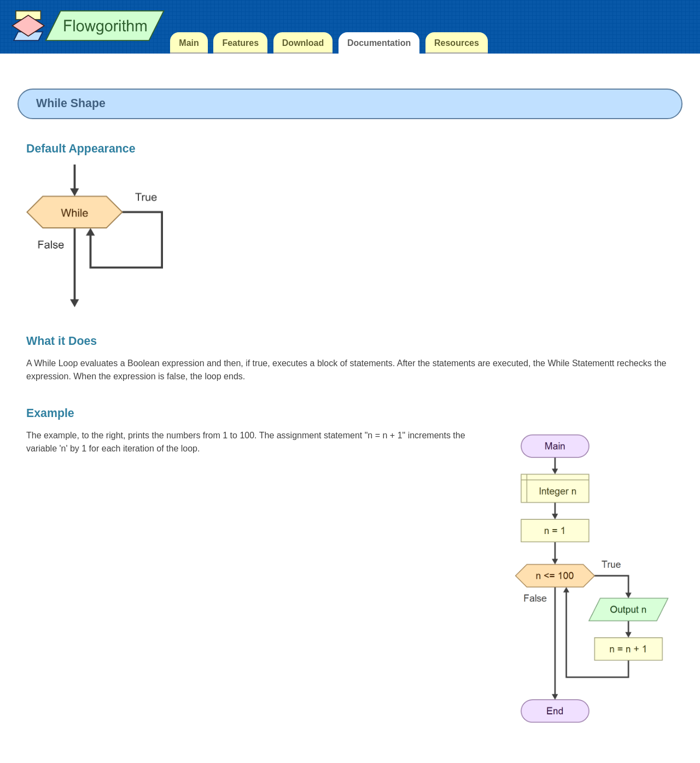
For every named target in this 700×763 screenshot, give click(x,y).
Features (240, 43)
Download (303, 43)
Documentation (379, 43)
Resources (457, 43)
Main (189, 43)
